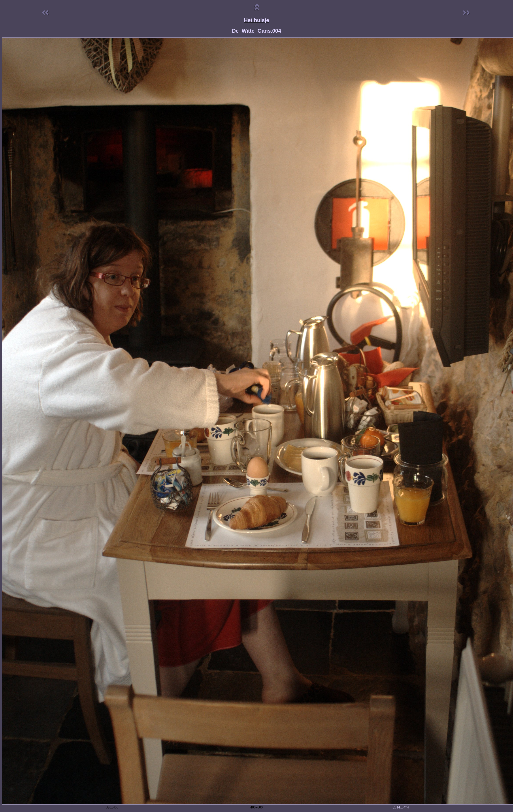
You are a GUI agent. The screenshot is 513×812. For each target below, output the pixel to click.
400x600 (256, 807)
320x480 (112, 807)
